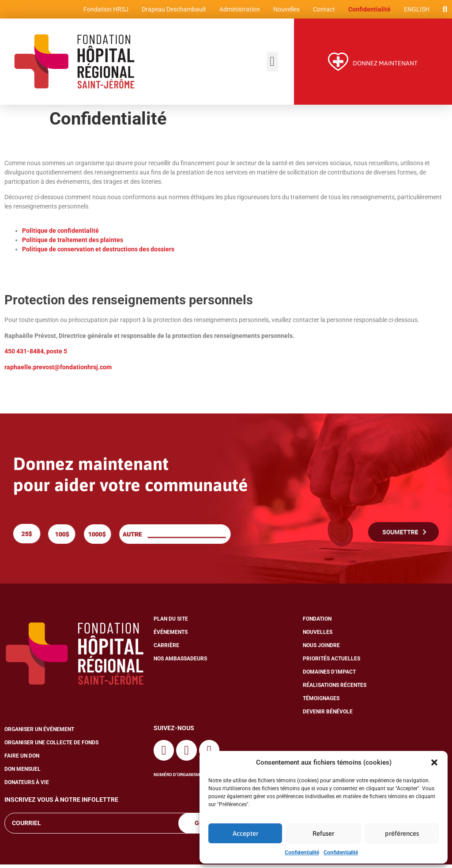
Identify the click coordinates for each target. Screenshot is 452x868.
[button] (434, 762)
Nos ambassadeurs (180, 663)
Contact (322, 11)
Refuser (323, 833)
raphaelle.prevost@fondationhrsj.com (58, 371)
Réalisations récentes (335, 689)
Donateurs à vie (27, 786)
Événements (171, 636)
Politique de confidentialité (61, 235)
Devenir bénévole (328, 716)
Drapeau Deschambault (172, 11)
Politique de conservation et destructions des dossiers (98, 253)
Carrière (166, 649)
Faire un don (22, 760)
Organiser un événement (39, 733)
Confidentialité (302, 853)
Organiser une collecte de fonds (51, 747)
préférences (402, 833)
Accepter (245, 833)
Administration (238, 11)
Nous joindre (321, 649)
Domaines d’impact (329, 676)
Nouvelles (285, 11)
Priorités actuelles (331, 663)
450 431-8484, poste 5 (36, 355)
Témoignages (321, 702)
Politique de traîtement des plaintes (73, 244)
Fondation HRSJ (104, 11)
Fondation (317, 623)
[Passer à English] (415, 11)
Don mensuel (23, 773)
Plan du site (171, 623)
